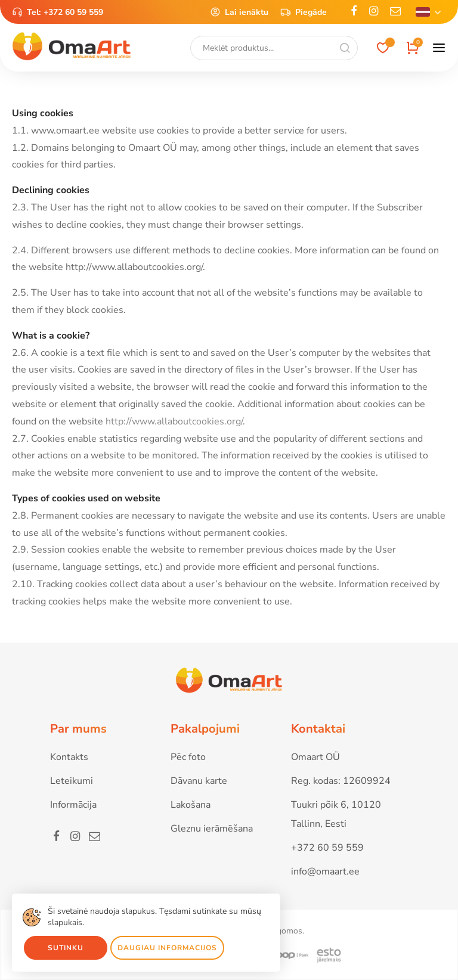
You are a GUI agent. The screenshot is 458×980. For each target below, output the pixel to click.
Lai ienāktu (239, 12)
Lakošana (191, 805)
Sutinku (66, 948)
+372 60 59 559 (73, 12)
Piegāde (304, 12)
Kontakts (69, 757)
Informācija (73, 805)
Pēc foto (188, 757)
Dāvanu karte (199, 781)
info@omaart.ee (325, 872)
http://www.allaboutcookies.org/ (174, 421)
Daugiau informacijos (167, 948)
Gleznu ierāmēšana (212, 829)
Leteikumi (72, 781)
